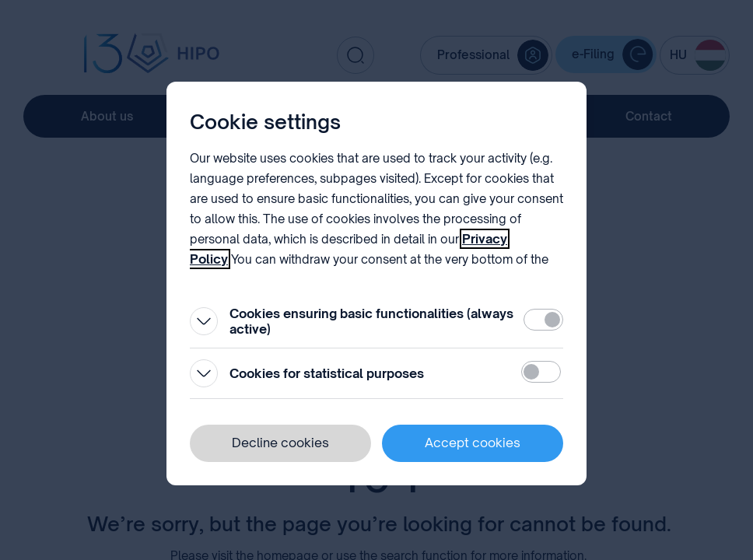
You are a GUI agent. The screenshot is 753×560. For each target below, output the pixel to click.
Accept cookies (473, 443)
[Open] (204, 321)
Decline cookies (280, 443)
